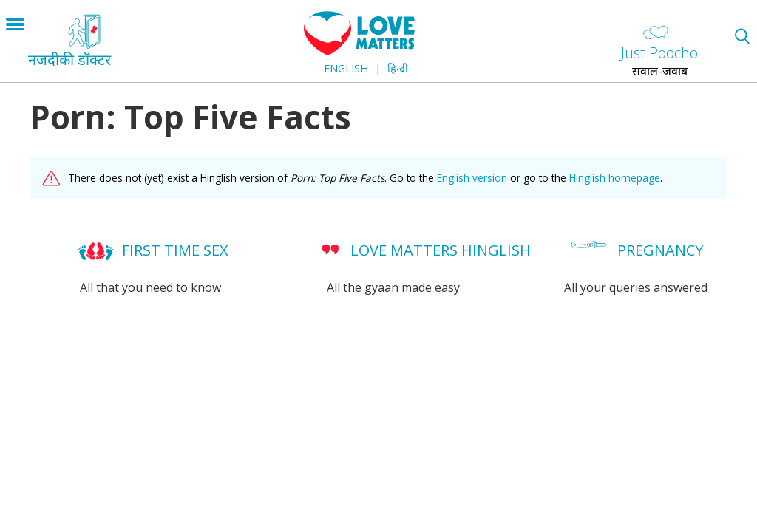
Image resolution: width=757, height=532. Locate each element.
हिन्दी (398, 68)
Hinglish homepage (615, 178)
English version (472, 178)
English (346, 68)
